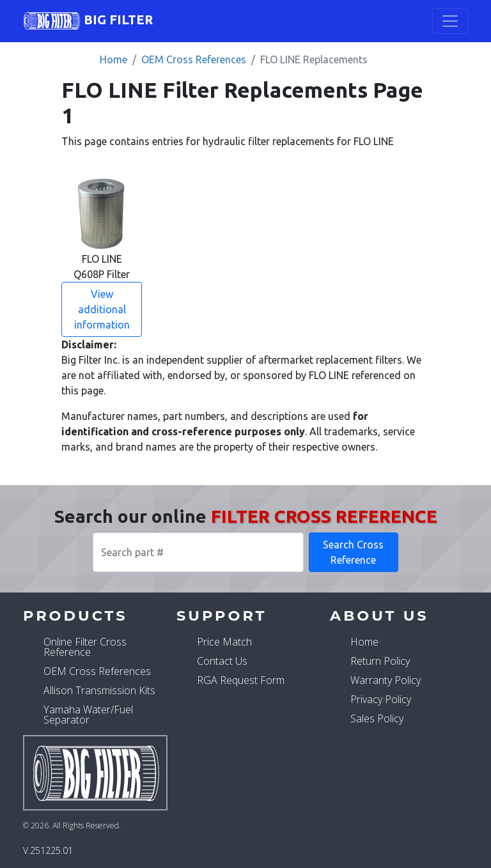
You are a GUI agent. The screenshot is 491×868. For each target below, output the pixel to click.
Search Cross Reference (353, 552)
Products (75, 616)
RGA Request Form (241, 680)
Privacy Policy (381, 699)
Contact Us (222, 661)
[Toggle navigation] (450, 21)
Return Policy (380, 661)
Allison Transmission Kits (99, 690)
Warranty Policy (386, 680)
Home (113, 59)
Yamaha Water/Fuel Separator (88, 715)
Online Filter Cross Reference (85, 647)
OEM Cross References (194, 59)
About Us (379, 616)
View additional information (102, 309)
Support (222, 616)
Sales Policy (377, 718)
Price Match (224, 642)
